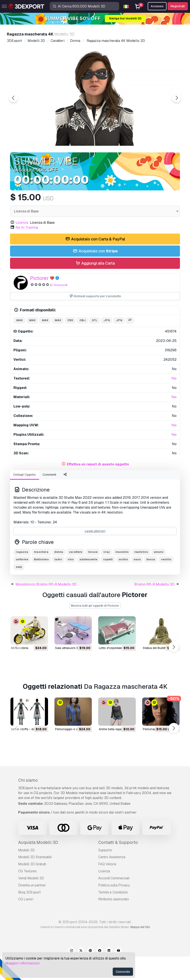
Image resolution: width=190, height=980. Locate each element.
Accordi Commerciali (114, 902)
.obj (82, 344)
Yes (174, 402)
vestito (166, 583)
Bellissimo (41, 583)
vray (107, 575)
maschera (41, 575)
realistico (141, 575)
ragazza (22, 575)
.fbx (70, 344)
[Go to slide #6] (168, 160)
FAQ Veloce (107, 888)
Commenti (49, 498)
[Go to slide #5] (141, 160)
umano (159, 575)
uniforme (22, 583)
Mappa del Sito (140, 951)
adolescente (88, 583)
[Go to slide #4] (114, 160)
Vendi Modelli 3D (31, 902)
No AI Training (27, 251)
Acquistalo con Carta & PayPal (95, 263)
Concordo (123, 972)
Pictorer (39, 302)
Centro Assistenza (112, 881)
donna (59, 575)
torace (93, 575)
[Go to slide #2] (59, 160)
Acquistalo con (95, 275)
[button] (174, 671)
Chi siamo (28, 804)
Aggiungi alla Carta (95, 287)
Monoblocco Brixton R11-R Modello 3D (46, 608)
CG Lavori (26, 923)
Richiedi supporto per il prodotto (95, 320)
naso (137, 583)
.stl (94, 344)
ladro (58, 583)
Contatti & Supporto (118, 866)
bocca (151, 583)
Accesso (157, 6)
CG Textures (27, 895)
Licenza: (22, 246)
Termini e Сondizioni (113, 916)
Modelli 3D (26, 874)
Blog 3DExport (29, 916)
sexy (19, 590)
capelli (108, 583)
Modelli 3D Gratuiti (32, 888)
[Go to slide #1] (32, 160)
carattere (76, 575)
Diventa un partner (32, 909)
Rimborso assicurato (114, 923)
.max (19, 344)
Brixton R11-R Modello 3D (154, 608)
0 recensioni (59, 308)
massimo (122, 575)
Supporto (105, 874)
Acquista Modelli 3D (38, 866)
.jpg (106, 344)
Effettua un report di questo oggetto (98, 488)
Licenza (104, 895)
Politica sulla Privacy (114, 909)
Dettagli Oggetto (25, 498)
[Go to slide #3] (86, 160)
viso (71, 583)
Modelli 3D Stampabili (35, 881)
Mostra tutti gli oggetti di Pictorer (95, 629)
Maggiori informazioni (22, 963)
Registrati (178, 6)
